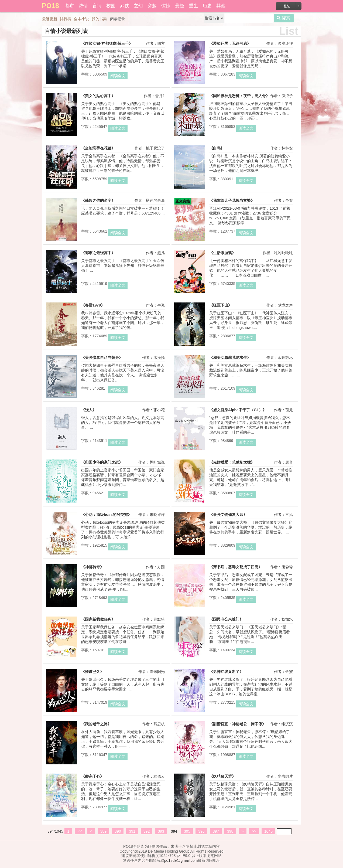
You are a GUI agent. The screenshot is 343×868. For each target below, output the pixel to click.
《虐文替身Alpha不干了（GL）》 (238, 410)
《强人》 (89, 410)
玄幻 (138, 6)
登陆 (287, 6)
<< (80, 831)
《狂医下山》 (221, 305)
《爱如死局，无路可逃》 (230, 43)
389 (103, 831)
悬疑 (180, 6)
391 (132, 831)
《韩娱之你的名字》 (98, 200)
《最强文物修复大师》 (228, 515)
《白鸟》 (217, 148)
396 (201, 831)
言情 (97, 6)
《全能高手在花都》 (98, 148)
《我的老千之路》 (96, 724)
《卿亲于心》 (92, 776)
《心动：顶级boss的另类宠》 (106, 515)
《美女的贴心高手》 (98, 96)
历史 (207, 6)
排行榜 (66, 19)
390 (118, 831)
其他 (221, 6)
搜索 (284, 18)
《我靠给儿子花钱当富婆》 (232, 200)
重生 (193, 6)
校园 (111, 6)
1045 (268, 831)
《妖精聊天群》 (222, 776)
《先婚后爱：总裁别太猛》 (232, 462)
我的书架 (99, 19)
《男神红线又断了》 (226, 672)
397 (216, 831)
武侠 (125, 6)
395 (187, 831)
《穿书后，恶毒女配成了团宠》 (236, 567)
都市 (70, 6)
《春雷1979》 (93, 305)
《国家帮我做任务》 (98, 619)
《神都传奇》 (92, 567)
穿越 (152, 6)
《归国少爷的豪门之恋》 (102, 462)
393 (161, 831)
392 (147, 831)
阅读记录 (118, 19)
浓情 (83, 6)
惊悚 (166, 6)
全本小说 (81, 19)
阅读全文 (118, 76)
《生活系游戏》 (222, 253)
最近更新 (50, 19)
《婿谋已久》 (92, 672)
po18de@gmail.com (181, 860)
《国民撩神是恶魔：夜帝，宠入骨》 (239, 96)
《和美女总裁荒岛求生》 (230, 358)
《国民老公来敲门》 (226, 619)
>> (254, 831)
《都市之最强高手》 (98, 253)
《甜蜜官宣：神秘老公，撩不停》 (238, 724)
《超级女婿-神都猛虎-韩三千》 (107, 43)
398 (230, 831)
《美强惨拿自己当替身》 (102, 358)
